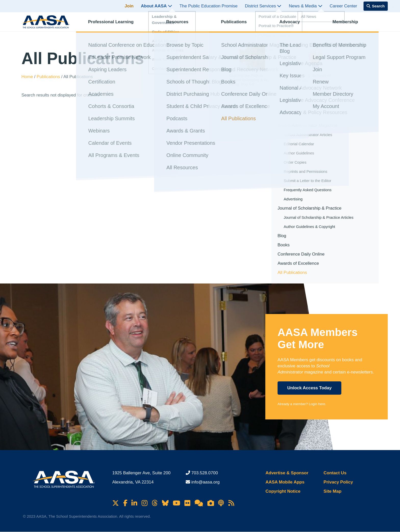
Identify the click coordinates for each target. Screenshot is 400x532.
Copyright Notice (283, 491)
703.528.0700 (205, 473)
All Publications (292, 273)
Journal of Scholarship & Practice (309, 208)
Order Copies (295, 162)
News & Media (305, 6)
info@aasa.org (205, 482)
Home (28, 77)
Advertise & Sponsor (287, 473)
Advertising (293, 199)
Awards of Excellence (298, 263)
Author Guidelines (299, 153)
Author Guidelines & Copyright (309, 227)
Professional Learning (115, 24)
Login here (317, 404)
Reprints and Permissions (305, 171)
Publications (238, 24)
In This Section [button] (295, 112)
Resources (182, 24)
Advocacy (294, 24)
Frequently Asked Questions (308, 190)
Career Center (343, 6)
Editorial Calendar (299, 144)
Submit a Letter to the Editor (308, 181)
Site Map (332, 491)
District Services (263, 6)
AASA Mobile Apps (285, 482)
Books (284, 245)
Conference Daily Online (301, 254)
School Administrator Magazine (307, 125)
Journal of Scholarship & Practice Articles (318, 217)
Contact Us (335, 473)
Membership (349, 24)
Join (129, 6)
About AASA (156, 6)
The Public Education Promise (208, 6)
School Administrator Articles (308, 135)
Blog (282, 236)
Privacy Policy (338, 482)
